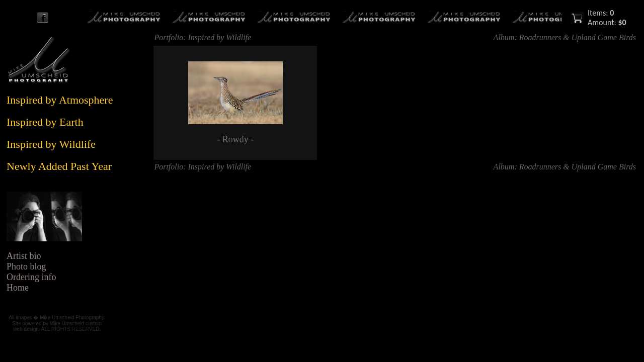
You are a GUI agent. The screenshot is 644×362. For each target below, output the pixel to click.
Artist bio (24, 256)
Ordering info (31, 277)
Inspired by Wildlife (220, 37)
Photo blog (26, 266)
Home (18, 288)
